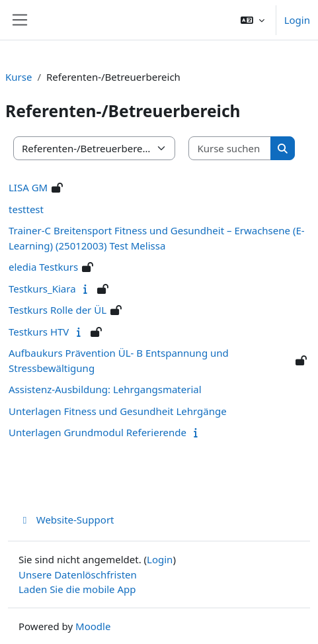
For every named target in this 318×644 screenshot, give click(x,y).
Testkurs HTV (39, 332)
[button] (253, 20)
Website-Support (66, 520)
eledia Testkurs (43, 267)
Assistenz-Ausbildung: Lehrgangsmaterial (105, 389)
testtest (26, 209)
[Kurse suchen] (230, 149)
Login (297, 20)
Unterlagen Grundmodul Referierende (98, 432)
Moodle (93, 626)
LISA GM (28, 187)
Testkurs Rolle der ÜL (58, 310)
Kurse (19, 77)
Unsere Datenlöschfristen (78, 575)
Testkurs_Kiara (42, 289)
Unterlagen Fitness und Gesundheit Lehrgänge (118, 411)
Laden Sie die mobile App (77, 589)
